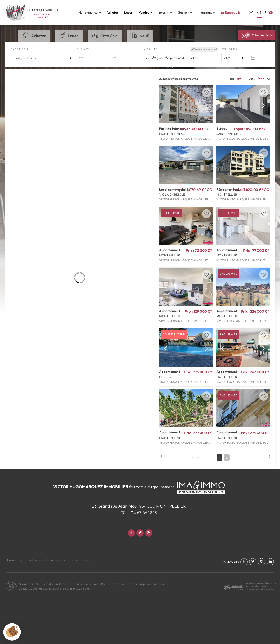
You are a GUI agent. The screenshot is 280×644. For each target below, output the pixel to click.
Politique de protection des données (49, 560)
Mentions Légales (16, 560)
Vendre (146, 12)
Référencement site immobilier (260, 589)
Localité (150, 49)
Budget (83, 49)
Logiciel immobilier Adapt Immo (261, 583)
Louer (128, 12)
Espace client (232, 12)
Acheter (112, 12)
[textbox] (181, 58)
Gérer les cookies (80, 560)
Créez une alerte (256, 35)
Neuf (140, 35)
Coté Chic (105, 35)
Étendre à (230, 49)
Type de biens (22, 49)
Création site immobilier (257, 586)
